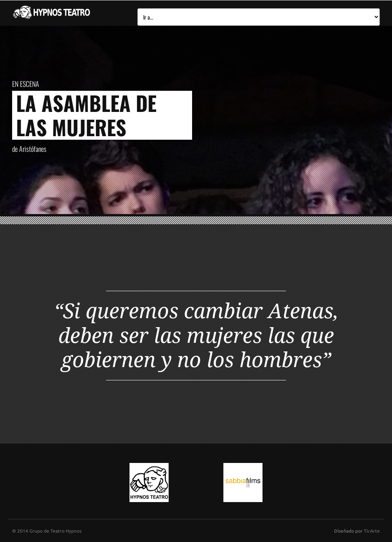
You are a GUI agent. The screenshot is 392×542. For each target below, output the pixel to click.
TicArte (372, 531)
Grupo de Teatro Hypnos (55, 531)
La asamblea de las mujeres (86, 115)
